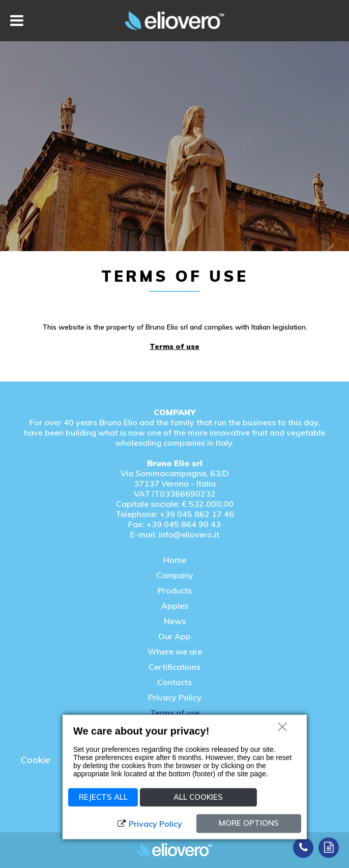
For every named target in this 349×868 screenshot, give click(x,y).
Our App (174, 636)
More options (249, 823)
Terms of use (174, 346)
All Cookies (198, 797)
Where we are (175, 652)
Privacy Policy (175, 697)
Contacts (174, 682)
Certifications (174, 667)
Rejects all (103, 797)
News (175, 621)
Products (175, 590)
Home (175, 560)
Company (175, 575)
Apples (175, 606)
